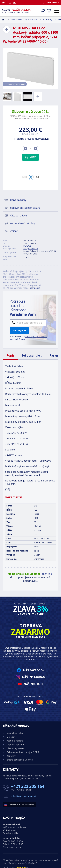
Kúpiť (33, 157)
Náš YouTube (34, 684)
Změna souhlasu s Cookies (20, 760)
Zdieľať (14, 231)
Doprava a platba (15, 744)
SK (14, 3)
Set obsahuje (32, 355)
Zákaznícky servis (15, 748)
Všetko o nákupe (15, 741)
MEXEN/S (27, 246)
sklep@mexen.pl (31, 248)
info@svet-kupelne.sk (24, 796)
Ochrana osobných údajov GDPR (23, 752)
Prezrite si (47, 574)
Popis (10, 355)
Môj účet (11, 737)
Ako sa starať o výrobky (23, 223)
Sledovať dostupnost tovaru (25, 208)
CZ (10, 3)
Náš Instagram (34, 677)
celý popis (35, 288)
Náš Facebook (34, 670)
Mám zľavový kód (15, 733)
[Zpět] (7, 29)
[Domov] (4, 2)
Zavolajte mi (19, 331)
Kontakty (11, 756)
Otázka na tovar (19, 215)
